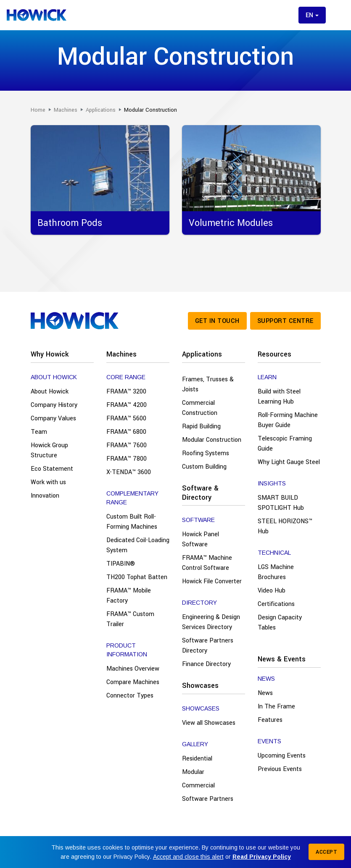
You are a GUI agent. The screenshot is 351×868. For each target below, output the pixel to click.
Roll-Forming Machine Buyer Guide (288, 420)
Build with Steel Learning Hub (279, 397)
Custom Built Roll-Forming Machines (132, 522)
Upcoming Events (282, 756)
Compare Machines (133, 682)
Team (39, 432)
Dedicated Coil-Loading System (138, 545)
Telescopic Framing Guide (285, 444)
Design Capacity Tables (280, 623)
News (265, 693)
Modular (193, 772)
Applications (202, 354)
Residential (197, 759)
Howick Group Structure (49, 450)
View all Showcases (209, 723)
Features (270, 720)
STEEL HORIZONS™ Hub (285, 526)
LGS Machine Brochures (276, 572)
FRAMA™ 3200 (126, 392)
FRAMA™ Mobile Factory (129, 596)
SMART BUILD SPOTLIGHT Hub (281, 503)
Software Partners (208, 799)
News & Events (282, 659)
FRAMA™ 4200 (127, 405)
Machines (121, 354)
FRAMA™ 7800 (127, 459)
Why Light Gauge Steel (289, 462)
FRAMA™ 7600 (127, 445)
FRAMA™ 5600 (126, 418)
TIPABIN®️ (121, 564)
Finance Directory (206, 664)
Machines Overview (133, 669)
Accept (326, 852)
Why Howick (50, 354)
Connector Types (130, 696)
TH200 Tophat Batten (137, 577)
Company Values (53, 418)
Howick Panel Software (201, 539)
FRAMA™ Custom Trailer (130, 619)
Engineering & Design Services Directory (211, 622)
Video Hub (272, 591)
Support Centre (285, 321)
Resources (274, 354)
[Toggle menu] (338, 15)
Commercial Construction (200, 408)
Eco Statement (52, 469)
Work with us (48, 482)
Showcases (200, 686)
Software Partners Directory (208, 646)
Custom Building (204, 467)
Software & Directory (200, 493)
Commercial (198, 785)
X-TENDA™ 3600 (129, 472)
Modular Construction (212, 440)
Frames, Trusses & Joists (208, 384)
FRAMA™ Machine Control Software (207, 563)
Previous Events (280, 769)
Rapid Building (201, 426)
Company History (54, 405)
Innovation (45, 496)
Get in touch (217, 321)
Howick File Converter (212, 581)
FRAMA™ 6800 (126, 432)
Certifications (276, 604)
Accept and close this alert (188, 857)
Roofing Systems (206, 453)
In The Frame (276, 707)
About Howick (50, 392)
